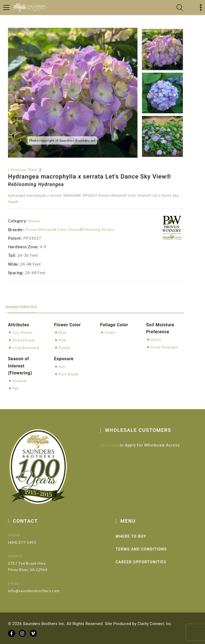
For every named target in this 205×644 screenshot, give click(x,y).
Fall (16, 387)
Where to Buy (141, 536)
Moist (156, 339)
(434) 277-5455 (31, 541)
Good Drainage (166, 347)
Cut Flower (23, 332)
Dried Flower (25, 339)
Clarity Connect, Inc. (156, 623)
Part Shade (69, 373)
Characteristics (25, 306)
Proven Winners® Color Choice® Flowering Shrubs (73, 229)
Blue (63, 332)
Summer (20, 380)
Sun (62, 366)
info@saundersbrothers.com (42, 589)
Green (111, 332)
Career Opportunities (151, 561)
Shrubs (34, 221)
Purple (65, 347)
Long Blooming (27, 347)
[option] (73, 93)
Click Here (114, 444)
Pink (63, 339)
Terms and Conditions (151, 548)
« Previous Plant (24, 169)
